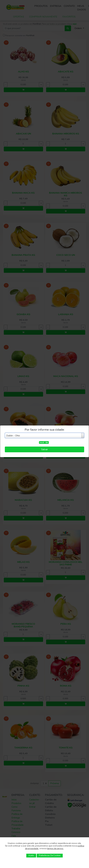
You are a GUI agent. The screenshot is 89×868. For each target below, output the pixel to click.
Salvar (44, 449)
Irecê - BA (44, 443)
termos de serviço (55, 849)
